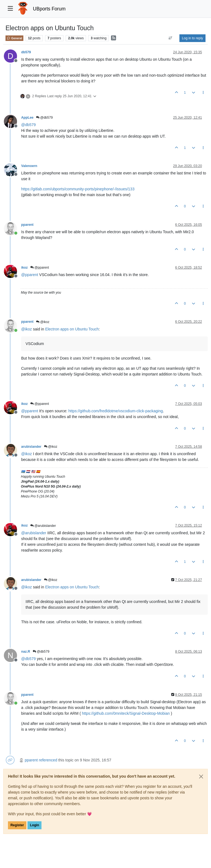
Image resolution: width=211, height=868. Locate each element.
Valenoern (29, 166)
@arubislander (43, 526)
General (14, 38)
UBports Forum (49, 9)
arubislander (31, 447)
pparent (27, 225)
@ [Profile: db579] (28, 125)
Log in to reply (192, 38)
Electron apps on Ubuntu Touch (72, 329)
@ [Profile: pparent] (30, 275)
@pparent (40, 268)
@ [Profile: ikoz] (27, 329)
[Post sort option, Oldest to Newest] (170, 38)
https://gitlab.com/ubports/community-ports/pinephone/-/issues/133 (78, 189)
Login (34, 825)
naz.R (26, 652)
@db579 (44, 118)
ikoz (24, 268)
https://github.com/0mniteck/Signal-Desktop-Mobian (126, 713)
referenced (48, 760)
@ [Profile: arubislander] (34, 533)
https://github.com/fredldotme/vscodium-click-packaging (116, 411)
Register (17, 825)
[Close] (201, 777)
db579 (26, 52)
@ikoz (43, 322)
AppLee (27, 118)
